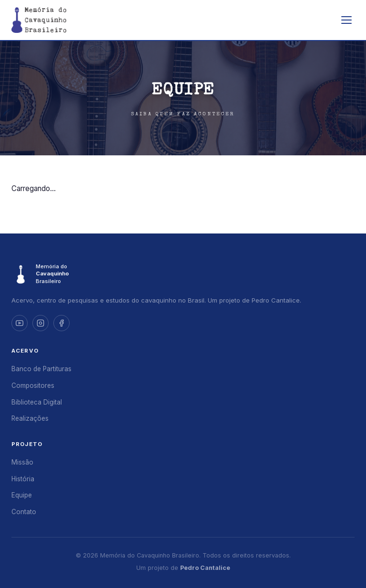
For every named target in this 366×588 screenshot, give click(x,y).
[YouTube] (20, 323)
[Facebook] (61, 323)
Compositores (33, 385)
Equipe (22, 495)
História (23, 479)
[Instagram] (41, 323)
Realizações (30, 418)
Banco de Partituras (41, 369)
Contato (24, 512)
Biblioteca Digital (37, 402)
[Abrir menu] (346, 20)
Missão (22, 462)
